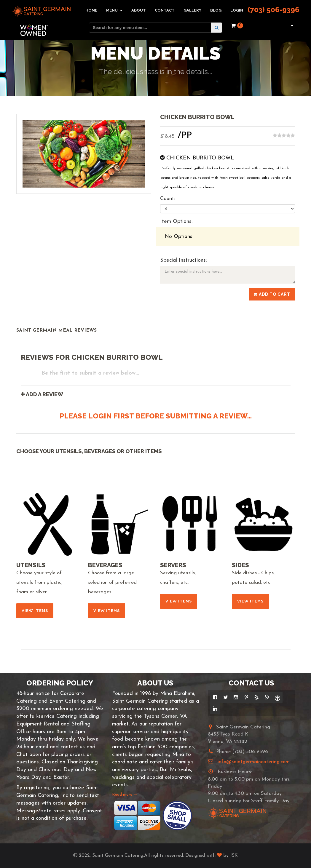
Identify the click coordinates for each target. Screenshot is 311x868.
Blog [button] (216, 10)
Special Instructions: (183, 260)
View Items (35, 611)
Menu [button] (114, 10)
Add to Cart (272, 294)
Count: (168, 199)
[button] (291, 25)
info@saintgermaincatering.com (254, 762)
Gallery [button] (192, 10)
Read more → (125, 795)
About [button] (139, 10)
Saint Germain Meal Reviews (56, 330)
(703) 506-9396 (273, 10)
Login (237, 10)
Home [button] (91, 10)
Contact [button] (165, 10)
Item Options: (176, 222)
